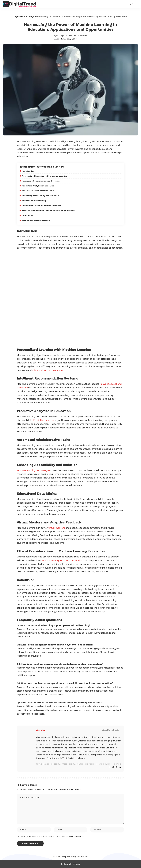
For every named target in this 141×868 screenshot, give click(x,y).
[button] (136, 4)
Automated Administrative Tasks (38, 191)
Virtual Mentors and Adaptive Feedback (41, 206)
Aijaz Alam (41, 730)
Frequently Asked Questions (36, 220)
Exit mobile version (70, 864)
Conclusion (27, 215)
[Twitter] (113, 767)
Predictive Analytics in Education (38, 186)
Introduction (28, 171)
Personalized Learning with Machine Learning (45, 176)
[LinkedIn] (120, 767)
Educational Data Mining (34, 201)
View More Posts (112, 730)
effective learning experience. (48, 370)
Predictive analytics (44, 420)
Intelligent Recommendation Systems (41, 181)
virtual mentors (56, 528)
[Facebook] (110, 767)
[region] (70, 299)
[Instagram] (116, 767)
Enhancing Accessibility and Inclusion (40, 196)
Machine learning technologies (33, 470)
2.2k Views (83, 36)
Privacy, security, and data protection (62, 560)
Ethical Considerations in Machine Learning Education (49, 210)
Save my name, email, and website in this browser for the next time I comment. (52, 837)
